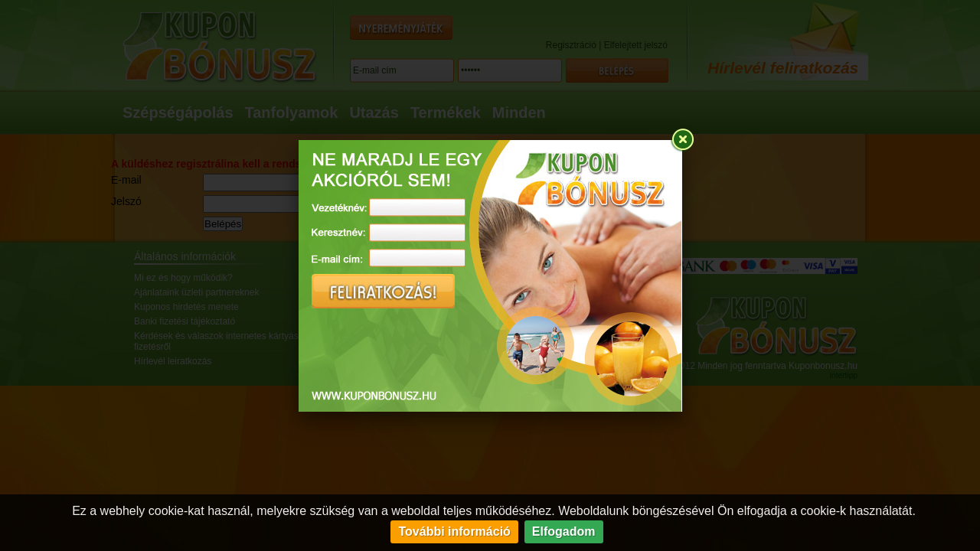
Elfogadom (564, 531)
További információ (454, 531)
